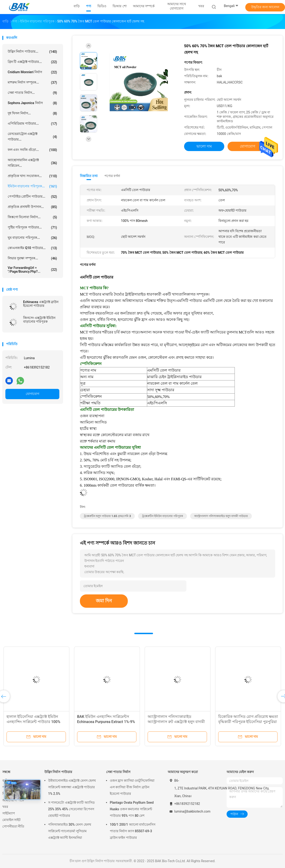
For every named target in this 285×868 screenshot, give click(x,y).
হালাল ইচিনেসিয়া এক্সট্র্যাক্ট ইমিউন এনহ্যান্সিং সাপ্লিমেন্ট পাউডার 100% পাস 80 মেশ (33, 722)
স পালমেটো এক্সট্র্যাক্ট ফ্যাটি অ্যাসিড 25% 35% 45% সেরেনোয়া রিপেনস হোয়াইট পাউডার (71, 809)
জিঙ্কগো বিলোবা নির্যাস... (32, 217)
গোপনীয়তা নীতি (13, 826)
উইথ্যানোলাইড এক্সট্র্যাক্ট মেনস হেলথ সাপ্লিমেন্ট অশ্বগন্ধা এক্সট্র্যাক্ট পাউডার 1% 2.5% (72, 787)
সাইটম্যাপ (9, 813)
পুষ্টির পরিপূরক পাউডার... (32, 228)
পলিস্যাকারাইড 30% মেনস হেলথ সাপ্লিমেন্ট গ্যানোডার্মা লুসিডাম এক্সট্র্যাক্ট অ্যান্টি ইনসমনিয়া (70, 831)
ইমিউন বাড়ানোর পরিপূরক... (32, 186)
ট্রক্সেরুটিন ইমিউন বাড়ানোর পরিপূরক (162, 516)
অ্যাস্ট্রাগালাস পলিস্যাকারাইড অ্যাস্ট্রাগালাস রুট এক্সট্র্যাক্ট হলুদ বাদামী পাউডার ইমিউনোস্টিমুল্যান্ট (176, 722)
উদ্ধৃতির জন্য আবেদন (265, 7)
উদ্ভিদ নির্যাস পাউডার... (32, 52)
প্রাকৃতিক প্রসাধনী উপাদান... (32, 207)
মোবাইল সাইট (11, 820)
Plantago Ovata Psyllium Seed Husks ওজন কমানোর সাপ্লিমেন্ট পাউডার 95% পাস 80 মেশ (132, 809)
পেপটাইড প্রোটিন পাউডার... (32, 197)
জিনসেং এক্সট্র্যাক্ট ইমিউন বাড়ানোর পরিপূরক (39, 320)
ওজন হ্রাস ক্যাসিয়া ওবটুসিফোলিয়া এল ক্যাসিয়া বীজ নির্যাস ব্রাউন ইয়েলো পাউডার (132, 787)
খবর (5, 807)
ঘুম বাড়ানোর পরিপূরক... (32, 238)
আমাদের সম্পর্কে (13, 800)
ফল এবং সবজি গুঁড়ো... (32, 150)
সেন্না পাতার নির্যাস (118, 772)
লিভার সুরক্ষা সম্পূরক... (32, 258)
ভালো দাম (204, 146)
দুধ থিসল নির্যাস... (32, 113)
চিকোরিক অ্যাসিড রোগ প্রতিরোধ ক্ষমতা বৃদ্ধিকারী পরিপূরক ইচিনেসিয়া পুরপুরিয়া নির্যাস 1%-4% (248, 722)
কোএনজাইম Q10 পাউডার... (32, 248)
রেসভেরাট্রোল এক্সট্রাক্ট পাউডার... (32, 137)
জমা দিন (104, 601)
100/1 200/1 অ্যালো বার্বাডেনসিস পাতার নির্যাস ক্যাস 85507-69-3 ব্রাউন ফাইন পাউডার (133, 831)
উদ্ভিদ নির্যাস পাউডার (58, 772)
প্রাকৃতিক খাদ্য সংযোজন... (32, 176)
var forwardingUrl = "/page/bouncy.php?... (32, 270)
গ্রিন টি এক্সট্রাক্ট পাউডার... (32, 62)
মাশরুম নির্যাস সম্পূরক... (32, 83)
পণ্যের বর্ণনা (112, 176)
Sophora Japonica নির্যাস (32, 103)
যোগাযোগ (32, 394)
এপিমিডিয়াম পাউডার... (32, 124)
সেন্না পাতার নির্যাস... (32, 93)
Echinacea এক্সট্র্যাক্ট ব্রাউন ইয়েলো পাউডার (41, 304)
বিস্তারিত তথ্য (89, 176)
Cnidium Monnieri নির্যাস (32, 72)
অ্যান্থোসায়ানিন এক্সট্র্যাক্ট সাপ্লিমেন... (32, 163)
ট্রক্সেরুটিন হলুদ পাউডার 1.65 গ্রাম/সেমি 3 (107, 516)
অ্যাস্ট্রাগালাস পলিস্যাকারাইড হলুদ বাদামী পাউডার (221, 516)
